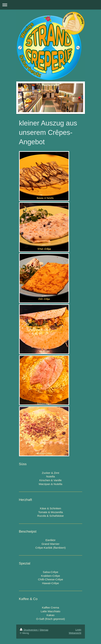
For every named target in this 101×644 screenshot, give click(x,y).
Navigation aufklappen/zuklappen (50, 5)
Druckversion (29, 630)
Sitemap (44, 630)
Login (78, 630)
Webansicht (75, 633)
